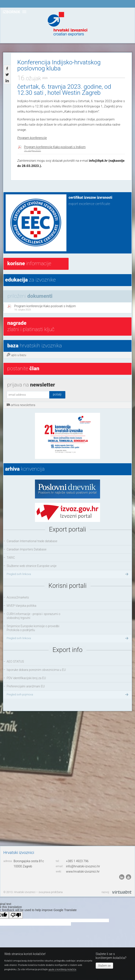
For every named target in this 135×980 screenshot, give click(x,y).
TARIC (11, 558)
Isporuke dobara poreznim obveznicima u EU (36, 670)
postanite (23, 368)
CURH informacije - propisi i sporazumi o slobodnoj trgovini (34, 616)
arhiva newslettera (21, 405)
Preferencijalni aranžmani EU (26, 686)
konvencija (25, 469)
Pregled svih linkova (68, 574)
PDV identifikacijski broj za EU (26, 678)
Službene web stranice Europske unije (32, 566)
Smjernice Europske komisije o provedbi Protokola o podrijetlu (33, 628)
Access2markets (18, 597)
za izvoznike (30, 280)
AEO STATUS (15, 662)
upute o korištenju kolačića (62, 969)
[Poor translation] (16, 915)
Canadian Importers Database (27, 549)
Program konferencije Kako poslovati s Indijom (55, 149)
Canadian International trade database (32, 541)
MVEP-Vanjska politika (22, 606)
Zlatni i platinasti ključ (31, 326)
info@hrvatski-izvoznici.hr (83, 866)
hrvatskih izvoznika (35, 346)
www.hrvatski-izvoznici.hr (83, 872)
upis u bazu (16, 355)
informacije (29, 263)
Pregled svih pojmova (68, 695)
